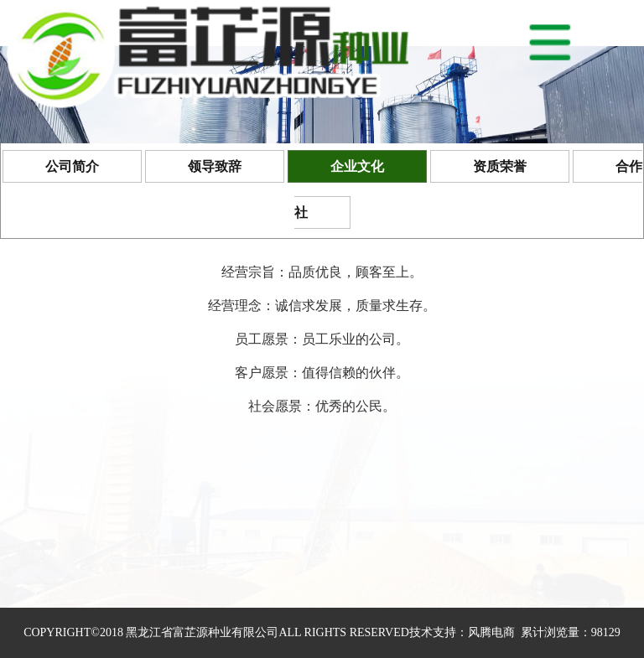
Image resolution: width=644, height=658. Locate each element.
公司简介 (72, 166)
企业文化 (357, 166)
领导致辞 (215, 166)
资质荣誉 (500, 166)
